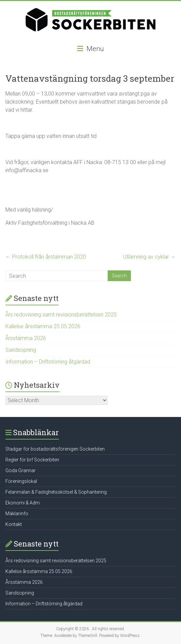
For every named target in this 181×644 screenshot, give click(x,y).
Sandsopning (21, 350)
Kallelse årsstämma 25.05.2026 (43, 326)
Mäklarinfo (17, 514)
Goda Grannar (21, 470)
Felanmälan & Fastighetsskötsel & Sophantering (56, 492)
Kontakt (14, 524)
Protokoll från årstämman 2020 (46, 257)
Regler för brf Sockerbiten (32, 460)
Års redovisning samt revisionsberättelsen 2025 (61, 315)
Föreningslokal (21, 481)
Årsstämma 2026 (26, 338)
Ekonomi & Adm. (23, 503)
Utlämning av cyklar (149, 257)
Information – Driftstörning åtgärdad (48, 362)
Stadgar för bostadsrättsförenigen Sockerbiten (55, 449)
